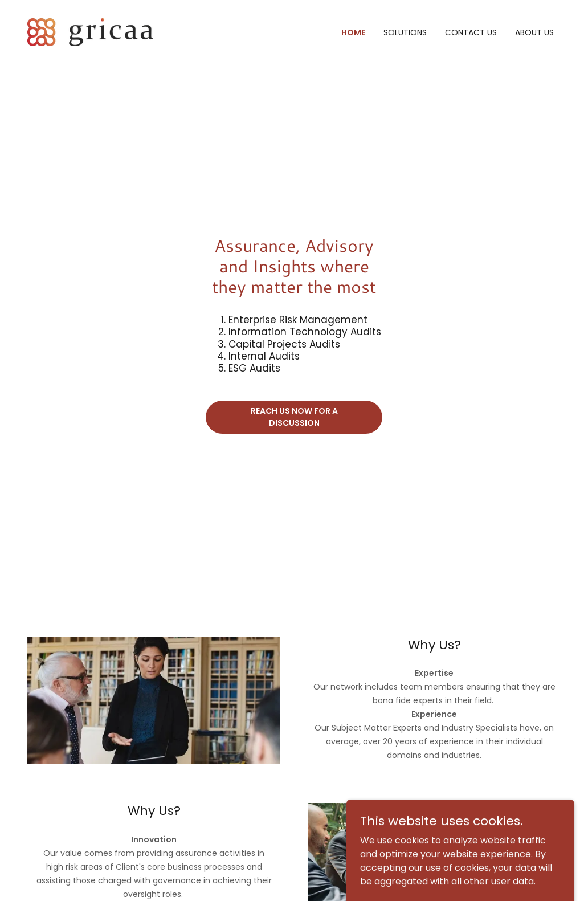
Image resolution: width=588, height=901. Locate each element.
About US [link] (534, 32)
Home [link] (353, 32)
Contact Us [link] (471, 32)
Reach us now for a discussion (294, 417)
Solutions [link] (405, 32)
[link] (90, 32)
